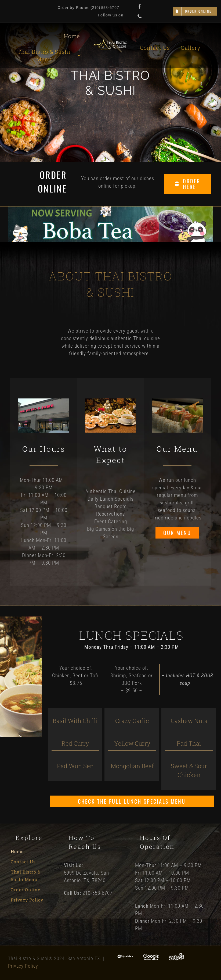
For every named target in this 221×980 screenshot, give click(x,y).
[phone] (140, 16)
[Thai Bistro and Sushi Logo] (110, 42)
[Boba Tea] (110, 209)
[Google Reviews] (151, 956)
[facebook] (140, 6)
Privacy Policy (23, 966)
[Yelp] (177, 955)
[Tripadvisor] (126, 957)
